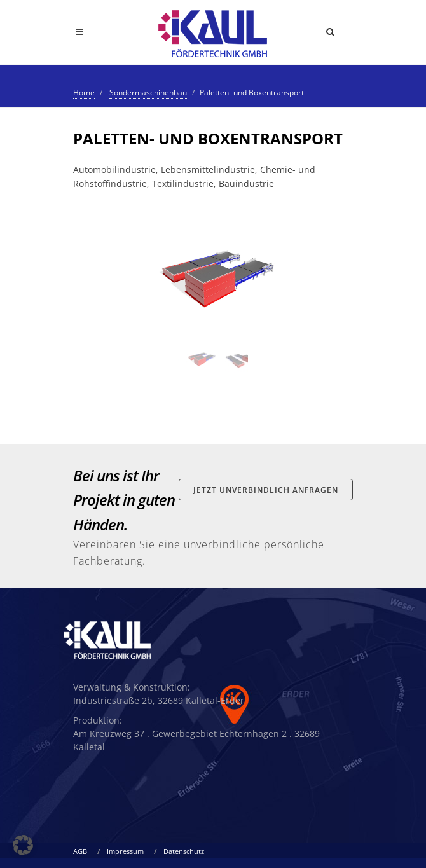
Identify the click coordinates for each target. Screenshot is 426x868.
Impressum (125, 851)
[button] (23, 845)
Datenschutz (184, 851)
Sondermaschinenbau (148, 93)
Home (84, 93)
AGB (80, 851)
